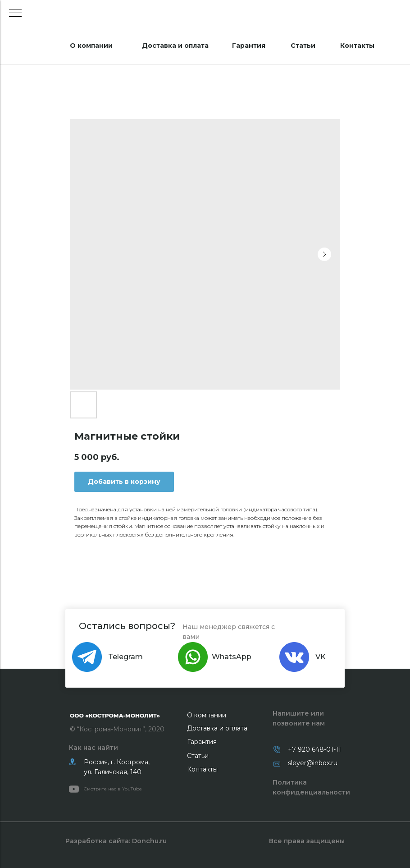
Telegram (125, 657)
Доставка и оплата (175, 46)
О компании (91, 46)
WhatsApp (232, 657)
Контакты (357, 46)
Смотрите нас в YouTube (113, 789)
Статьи (303, 46)
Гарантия (249, 46)
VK (321, 657)
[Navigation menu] (15, 14)
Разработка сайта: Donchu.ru (116, 841)
